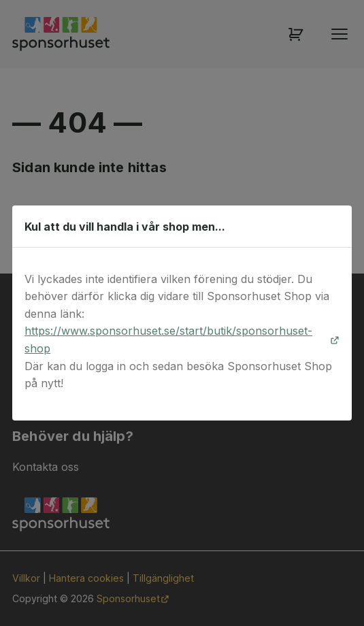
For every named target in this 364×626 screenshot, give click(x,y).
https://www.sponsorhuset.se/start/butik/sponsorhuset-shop (168, 340)
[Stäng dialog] (334, 227)
